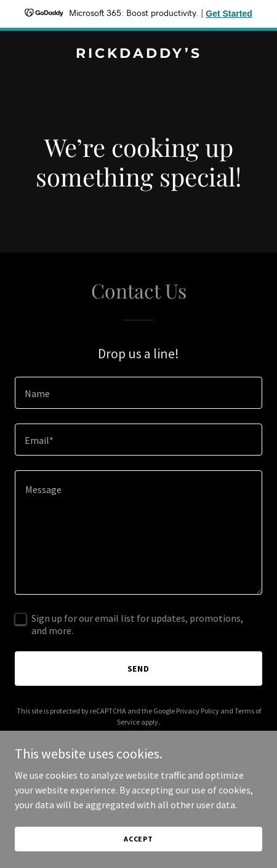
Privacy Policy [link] (198, 711)
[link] (138, 54)
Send (139, 669)
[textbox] (138, 393)
